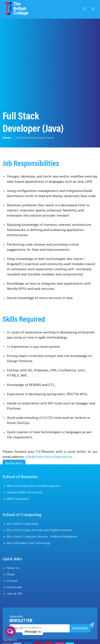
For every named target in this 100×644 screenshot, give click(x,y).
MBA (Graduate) (18, 498)
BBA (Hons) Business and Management (34, 485)
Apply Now (14, 463)
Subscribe (80, 627)
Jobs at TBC (15, 593)
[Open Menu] (93, 9)
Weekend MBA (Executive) (25, 492)
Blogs (11, 574)
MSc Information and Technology (29, 542)
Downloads (14, 587)
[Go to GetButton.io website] (10, 640)
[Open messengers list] (10, 632)
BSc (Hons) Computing (22, 523)
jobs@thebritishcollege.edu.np (49, 456)
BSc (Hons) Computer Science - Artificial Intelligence (42, 536)
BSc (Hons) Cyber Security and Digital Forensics (39, 530)
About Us (13, 567)
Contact (12, 580)
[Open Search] (85, 9)
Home (7, 137)
